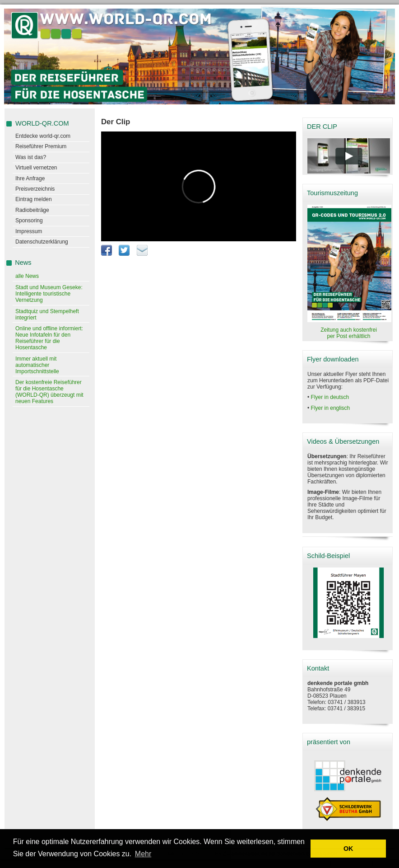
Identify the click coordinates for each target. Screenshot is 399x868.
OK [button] (348, 849)
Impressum (29, 231)
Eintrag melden (34, 199)
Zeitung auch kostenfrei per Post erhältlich (349, 333)
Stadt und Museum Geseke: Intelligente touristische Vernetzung (49, 294)
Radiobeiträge (32, 210)
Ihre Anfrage (30, 178)
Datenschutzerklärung (42, 242)
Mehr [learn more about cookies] (143, 854)
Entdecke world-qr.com (43, 136)
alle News (27, 276)
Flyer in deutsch (330, 397)
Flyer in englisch (331, 408)
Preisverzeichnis (35, 189)
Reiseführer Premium (41, 146)
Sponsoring (29, 221)
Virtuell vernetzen (36, 168)
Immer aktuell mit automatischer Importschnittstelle (37, 365)
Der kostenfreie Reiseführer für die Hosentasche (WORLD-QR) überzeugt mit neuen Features (49, 392)
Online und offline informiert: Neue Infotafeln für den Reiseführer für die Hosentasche (49, 338)
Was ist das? (31, 157)
